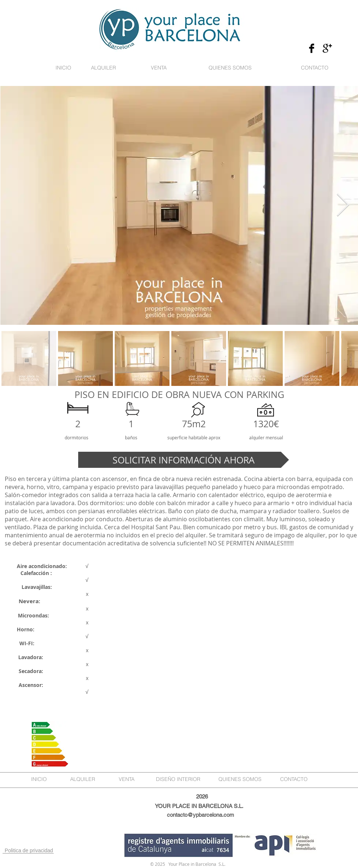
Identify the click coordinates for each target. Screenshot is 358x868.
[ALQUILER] (103, 68)
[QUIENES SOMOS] (230, 68)
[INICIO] (63, 68)
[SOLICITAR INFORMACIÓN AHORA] (184, 460)
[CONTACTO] (315, 68)
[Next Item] (343, 205)
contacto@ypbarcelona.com (201, 815)
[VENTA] (159, 68)
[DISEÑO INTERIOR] (178, 779)
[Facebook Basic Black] (312, 48)
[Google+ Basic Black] (327, 48)
